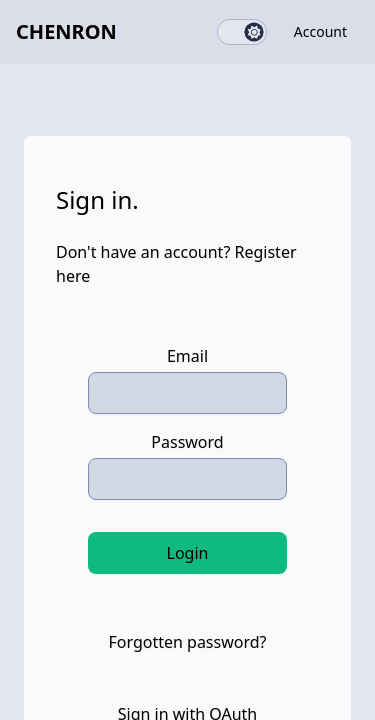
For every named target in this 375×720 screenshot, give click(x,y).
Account (320, 31)
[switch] (242, 32)
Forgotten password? (187, 642)
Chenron (66, 31)
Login (188, 553)
